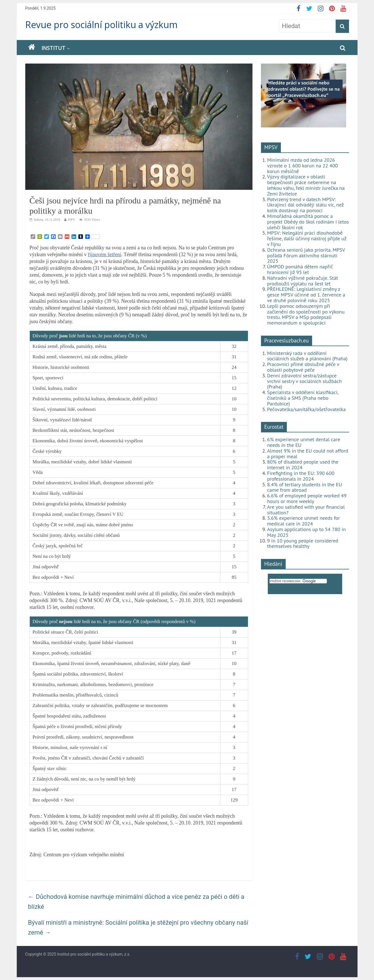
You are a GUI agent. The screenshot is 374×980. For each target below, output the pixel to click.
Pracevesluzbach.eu (287, 340)
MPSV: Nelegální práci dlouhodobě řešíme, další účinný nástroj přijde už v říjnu (307, 238)
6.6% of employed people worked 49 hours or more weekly (307, 498)
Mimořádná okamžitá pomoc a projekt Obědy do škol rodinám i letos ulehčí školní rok (308, 222)
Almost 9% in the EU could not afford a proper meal (308, 454)
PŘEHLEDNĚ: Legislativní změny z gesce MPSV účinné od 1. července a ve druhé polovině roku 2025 (306, 295)
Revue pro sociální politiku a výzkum (101, 25)
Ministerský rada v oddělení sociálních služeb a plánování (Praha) (307, 356)
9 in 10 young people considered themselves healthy (303, 543)
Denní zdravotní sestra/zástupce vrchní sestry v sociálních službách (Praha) (305, 381)
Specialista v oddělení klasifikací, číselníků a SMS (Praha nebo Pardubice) (303, 398)
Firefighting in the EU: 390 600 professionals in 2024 (301, 476)
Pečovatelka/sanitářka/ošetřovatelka (307, 409)
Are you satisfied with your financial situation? (306, 510)
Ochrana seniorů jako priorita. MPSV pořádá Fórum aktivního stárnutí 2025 (306, 255)
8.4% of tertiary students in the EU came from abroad (305, 487)
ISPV (72, 220)
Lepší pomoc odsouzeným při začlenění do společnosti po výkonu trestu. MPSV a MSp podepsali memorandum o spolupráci (306, 314)
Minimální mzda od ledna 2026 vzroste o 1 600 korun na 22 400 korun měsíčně (303, 166)
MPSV (271, 147)
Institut (53, 48)
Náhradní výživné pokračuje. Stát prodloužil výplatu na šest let (303, 281)
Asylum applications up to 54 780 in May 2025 (307, 532)
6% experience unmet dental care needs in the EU (304, 442)
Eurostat (274, 427)
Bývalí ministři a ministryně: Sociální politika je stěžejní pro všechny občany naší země (138, 928)
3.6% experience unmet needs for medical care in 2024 (304, 521)
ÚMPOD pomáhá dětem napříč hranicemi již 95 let (300, 269)
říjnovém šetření (104, 255)
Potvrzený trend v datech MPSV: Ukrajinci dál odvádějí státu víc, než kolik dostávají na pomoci (306, 205)
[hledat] (298, 581)
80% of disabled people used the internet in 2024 (303, 465)
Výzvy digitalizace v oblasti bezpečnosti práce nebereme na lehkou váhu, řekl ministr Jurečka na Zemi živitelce (306, 185)
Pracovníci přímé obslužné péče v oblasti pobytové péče (303, 367)
